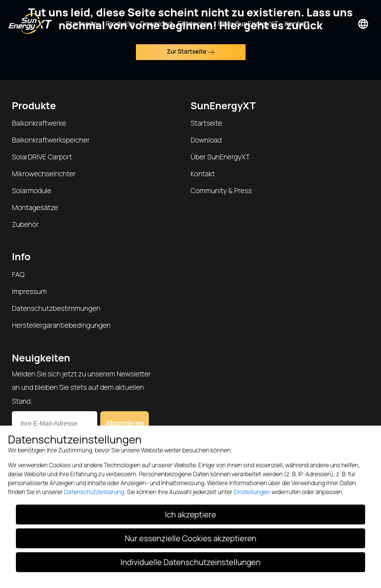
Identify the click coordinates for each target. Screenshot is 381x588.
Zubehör (25, 224)
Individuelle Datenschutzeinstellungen (190, 562)
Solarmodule (32, 190)
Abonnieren (125, 423)
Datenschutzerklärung (94, 492)
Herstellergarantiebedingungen (61, 325)
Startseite (206, 123)
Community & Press (221, 190)
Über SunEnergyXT (220, 157)
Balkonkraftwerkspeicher (51, 140)
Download (206, 140)
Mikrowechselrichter (44, 174)
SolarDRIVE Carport (42, 157)
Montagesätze (35, 207)
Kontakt (203, 174)
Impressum (29, 291)
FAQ (18, 274)
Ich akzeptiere (191, 514)
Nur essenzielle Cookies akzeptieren (190, 538)
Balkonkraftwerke (39, 123)
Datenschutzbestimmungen (56, 308)
